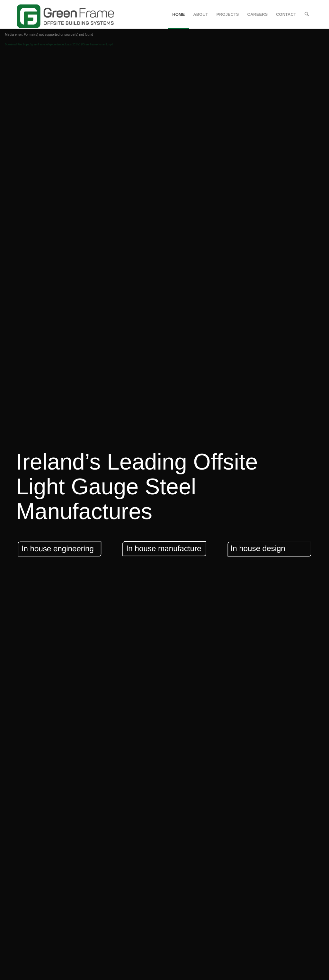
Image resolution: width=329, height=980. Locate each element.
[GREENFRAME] (68, 14)
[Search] (307, 14)
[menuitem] (178, 14)
